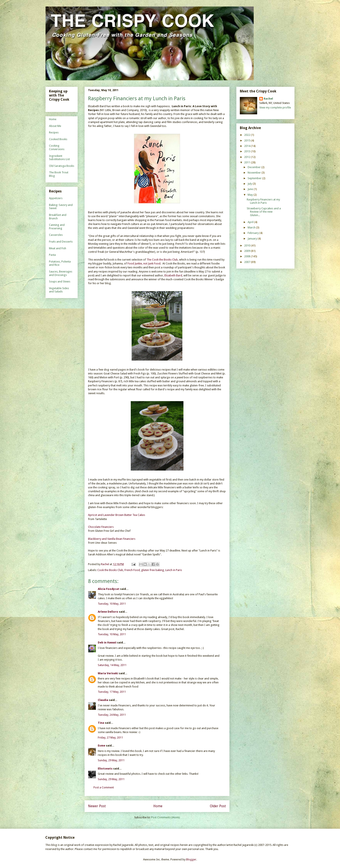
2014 (248, 146)
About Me (55, 126)
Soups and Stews (60, 281)
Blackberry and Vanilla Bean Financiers (112, 539)
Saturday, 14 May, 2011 (112, 665)
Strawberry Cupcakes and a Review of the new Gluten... (264, 212)
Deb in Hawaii (107, 642)
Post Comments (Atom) (165, 817)
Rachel (268, 99)
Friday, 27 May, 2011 (110, 738)
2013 (248, 151)
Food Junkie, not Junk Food (144, 263)
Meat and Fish (58, 248)
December (254, 167)
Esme (101, 746)
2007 (248, 262)
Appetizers (56, 198)
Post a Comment (104, 787)
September (255, 178)
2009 (248, 251)
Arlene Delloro (108, 612)
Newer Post (97, 806)
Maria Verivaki (108, 673)
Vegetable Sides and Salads (59, 290)
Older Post (218, 806)
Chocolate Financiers (101, 527)
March (252, 227)
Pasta (52, 255)
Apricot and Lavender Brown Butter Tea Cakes (117, 515)
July (250, 184)
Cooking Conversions (57, 147)
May (251, 195)
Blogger (191, 859)
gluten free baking (153, 570)
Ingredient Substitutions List (59, 158)
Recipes (54, 132)
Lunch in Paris (174, 570)
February (253, 233)
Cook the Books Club (110, 570)
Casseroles (56, 235)
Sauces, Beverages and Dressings (61, 273)
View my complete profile (275, 107)
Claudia (103, 700)
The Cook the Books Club (162, 260)
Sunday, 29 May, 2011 (111, 760)
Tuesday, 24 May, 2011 (112, 715)
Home (158, 806)
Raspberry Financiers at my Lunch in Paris (263, 201)
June (251, 189)
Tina (101, 723)
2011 (248, 162)
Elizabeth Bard (173, 275)
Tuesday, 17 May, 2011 (112, 692)
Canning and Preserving (57, 227)
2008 (248, 256)
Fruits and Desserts (61, 242)
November (255, 173)
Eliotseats (105, 769)
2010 (248, 245)
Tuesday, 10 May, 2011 (112, 604)
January (253, 239)
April (251, 222)
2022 (248, 135)
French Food (132, 570)
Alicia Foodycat (109, 589)
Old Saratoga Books (62, 166)
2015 (248, 140)
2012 (248, 157)
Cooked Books (58, 139)
